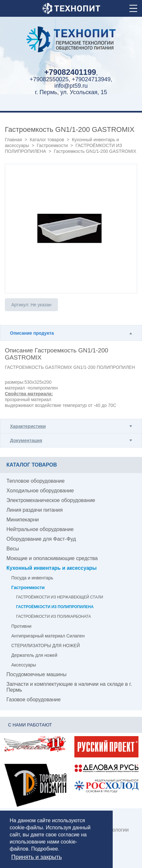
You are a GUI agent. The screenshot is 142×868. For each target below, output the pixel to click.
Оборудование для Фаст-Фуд (41, 539)
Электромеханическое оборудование (51, 500)
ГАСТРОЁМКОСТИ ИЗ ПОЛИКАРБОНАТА (53, 616)
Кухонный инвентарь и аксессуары (52, 568)
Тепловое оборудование (36, 481)
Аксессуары (24, 665)
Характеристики (28, 426)
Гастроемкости (53, 145)
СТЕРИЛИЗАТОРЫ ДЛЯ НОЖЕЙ (46, 646)
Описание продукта (32, 333)
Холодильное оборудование (40, 491)
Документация (26, 440)
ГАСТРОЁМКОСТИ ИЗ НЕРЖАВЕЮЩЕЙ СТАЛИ (60, 597)
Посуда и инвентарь (32, 578)
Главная (13, 140)
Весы (13, 549)
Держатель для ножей (34, 655)
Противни (21, 626)
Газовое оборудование (33, 700)
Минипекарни (23, 520)
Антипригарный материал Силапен (48, 636)
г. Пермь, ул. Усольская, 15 (71, 92)
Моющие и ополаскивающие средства (52, 558)
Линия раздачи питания (35, 510)
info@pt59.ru (71, 86)
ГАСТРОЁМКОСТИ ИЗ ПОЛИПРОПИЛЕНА (55, 607)
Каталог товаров (47, 140)
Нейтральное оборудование (40, 529)
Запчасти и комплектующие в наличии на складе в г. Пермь (69, 687)
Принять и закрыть (37, 857)
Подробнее (45, 849)
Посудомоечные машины (36, 674)
